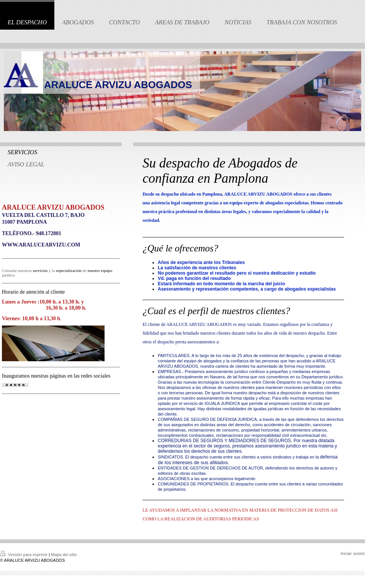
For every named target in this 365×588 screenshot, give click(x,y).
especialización (69, 270)
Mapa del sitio (64, 555)
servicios (40, 270)
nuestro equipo (100, 270)
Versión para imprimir (24, 555)
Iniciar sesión (353, 553)
